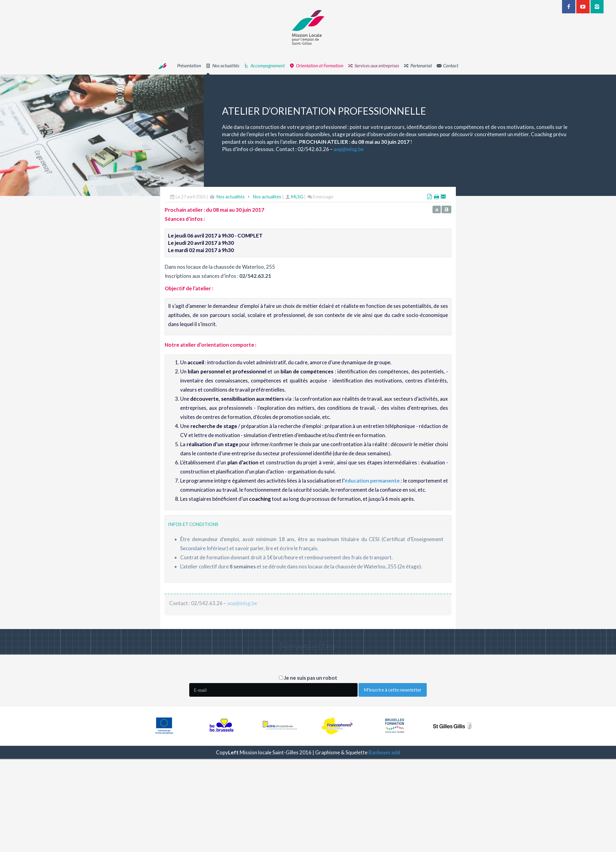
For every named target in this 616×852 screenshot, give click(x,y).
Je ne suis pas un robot (308, 678)
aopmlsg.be (376, 149)
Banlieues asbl (384, 752)
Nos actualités (231, 224)
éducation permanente (372, 509)
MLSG (297, 224)
